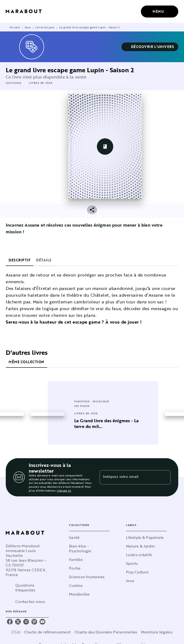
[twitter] (18, 622)
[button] (150, 47)
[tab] (20, 260)
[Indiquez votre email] (129, 477)
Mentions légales (157, 632)
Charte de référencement (47, 632)
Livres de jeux (45, 27)
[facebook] (10, 622)
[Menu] (160, 12)
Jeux (28, 27)
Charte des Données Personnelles (106, 632)
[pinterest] (34, 622)
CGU (16, 632)
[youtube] (42, 622)
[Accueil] (26, 11)
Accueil (15, 27)
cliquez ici (64, 490)
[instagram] (26, 622)
